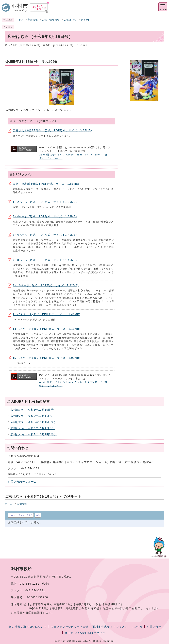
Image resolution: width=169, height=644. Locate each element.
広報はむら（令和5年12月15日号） (34, 410)
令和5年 (85, 20)
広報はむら (70, 20)
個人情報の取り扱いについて (28, 627)
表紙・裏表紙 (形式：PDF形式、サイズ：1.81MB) (43, 184)
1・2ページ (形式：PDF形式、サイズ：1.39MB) (42, 202)
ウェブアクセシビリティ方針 (70, 627)
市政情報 (33, 20)
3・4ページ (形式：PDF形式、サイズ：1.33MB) (42, 216)
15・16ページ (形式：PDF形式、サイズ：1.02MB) (44, 358)
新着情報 (22, 504)
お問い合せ (154, 627)
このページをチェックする (21, 515)
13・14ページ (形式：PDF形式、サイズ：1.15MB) (44, 329)
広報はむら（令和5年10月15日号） (34, 434)
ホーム (9, 504)
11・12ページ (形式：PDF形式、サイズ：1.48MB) (44, 314)
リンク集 (137, 627)
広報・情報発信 (51, 20)
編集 (38, 515)
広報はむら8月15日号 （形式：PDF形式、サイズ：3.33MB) (50, 130)
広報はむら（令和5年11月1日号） (33, 428)
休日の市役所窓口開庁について (85, 633)
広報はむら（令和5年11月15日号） (34, 422)
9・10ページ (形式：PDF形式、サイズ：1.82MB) (43, 285)
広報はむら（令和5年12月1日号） (33, 416)
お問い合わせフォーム (22, 482)
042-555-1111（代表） (35, 584)
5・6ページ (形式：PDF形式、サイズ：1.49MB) (42, 235)
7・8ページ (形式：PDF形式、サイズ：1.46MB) (42, 260)
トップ (20, 20)
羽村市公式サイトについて (110, 627)
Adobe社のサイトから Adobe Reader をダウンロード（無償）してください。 (74, 157)
